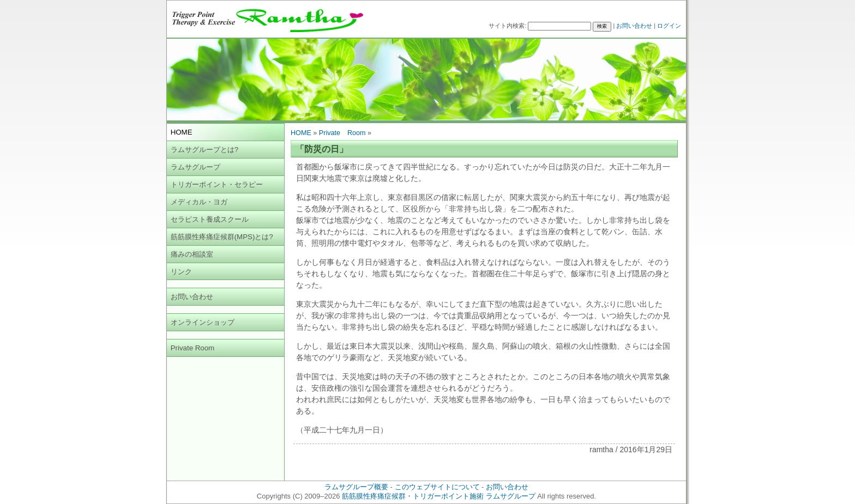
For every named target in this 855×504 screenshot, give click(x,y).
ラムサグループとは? (204, 150)
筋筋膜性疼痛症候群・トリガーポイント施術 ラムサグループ (439, 496)
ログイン (669, 26)
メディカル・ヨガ (199, 202)
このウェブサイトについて (437, 487)
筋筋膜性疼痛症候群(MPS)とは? (222, 237)
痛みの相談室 (192, 254)
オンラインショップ (203, 322)
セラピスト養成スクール (210, 219)
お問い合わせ (634, 26)
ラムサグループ (195, 167)
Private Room (193, 348)
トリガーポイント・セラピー (217, 184)
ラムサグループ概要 (356, 487)
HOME (301, 133)
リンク (181, 272)
